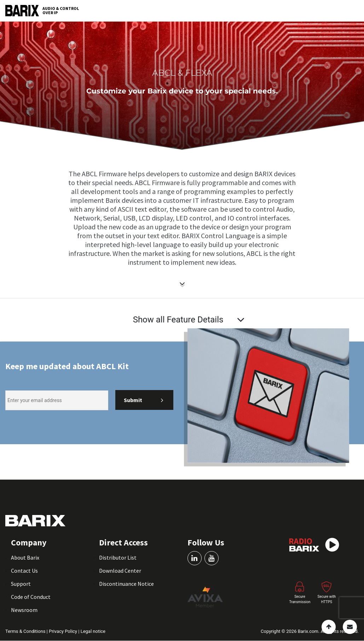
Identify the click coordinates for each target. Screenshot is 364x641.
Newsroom (24, 610)
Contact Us (24, 571)
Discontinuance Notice (126, 584)
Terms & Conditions (26, 631)
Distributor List (118, 557)
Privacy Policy (63, 631)
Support (21, 584)
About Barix (25, 557)
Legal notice (93, 631)
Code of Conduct (31, 597)
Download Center (120, 571)
